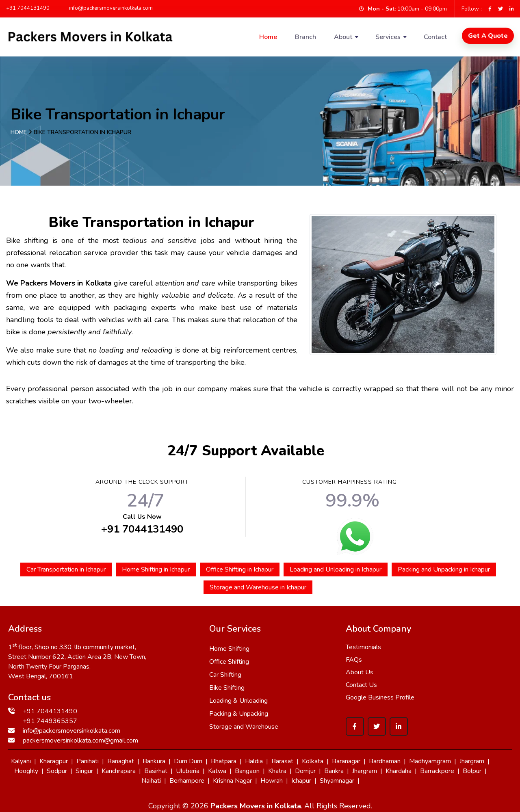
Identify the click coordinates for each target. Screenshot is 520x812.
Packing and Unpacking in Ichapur (444, 569)
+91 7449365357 (50, 721)
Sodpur (57, 771)
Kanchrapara (119, 771)
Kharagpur (54, 761)
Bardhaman (385, 761)
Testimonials (363, 647)
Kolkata (313, 761)
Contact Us (361, 685)
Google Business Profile (380, 697)
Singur (84, 771)
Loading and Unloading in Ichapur (336, 569)
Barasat (282, 761)
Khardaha (399, 771)
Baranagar (346, 761)
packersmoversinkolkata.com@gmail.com (80, 741)
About (343, 37)
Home (268, 37)
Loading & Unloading (238, 701)
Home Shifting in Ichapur (156, 569)
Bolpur (472, 771)
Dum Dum (188, 761)
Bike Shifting (227, 688)
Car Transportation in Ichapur (66, 569)
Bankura (154, 761)
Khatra (277, 771)
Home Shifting (229, 649)
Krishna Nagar (232, 781)
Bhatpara (224, 761)
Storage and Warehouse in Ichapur (258, 587)
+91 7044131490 (28, 8)
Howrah (272, 781)
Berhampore (187, 781)
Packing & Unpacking (239, 714)
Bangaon (247, 771)
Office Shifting (229, 662)
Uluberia (188, 771)
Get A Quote (488, 36)
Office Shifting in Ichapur (240, 569)
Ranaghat (121, 761)
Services (388, 37)
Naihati (151, 781)
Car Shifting (225, 675)
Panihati (88, 761)
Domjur (305, 771)
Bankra (334, 771)
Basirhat (156, 771)
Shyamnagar (337, 781)
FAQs (354, 660)
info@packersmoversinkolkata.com (107, 8)
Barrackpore (437, 771)
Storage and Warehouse (244, 727)
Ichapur (301, 781)
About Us (360, 672)
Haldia (254, 761)
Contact (435, 37)
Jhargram (472, 761)
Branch (305, 37)
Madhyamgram (430, 761)
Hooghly (26, 771)
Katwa (217, 771)
